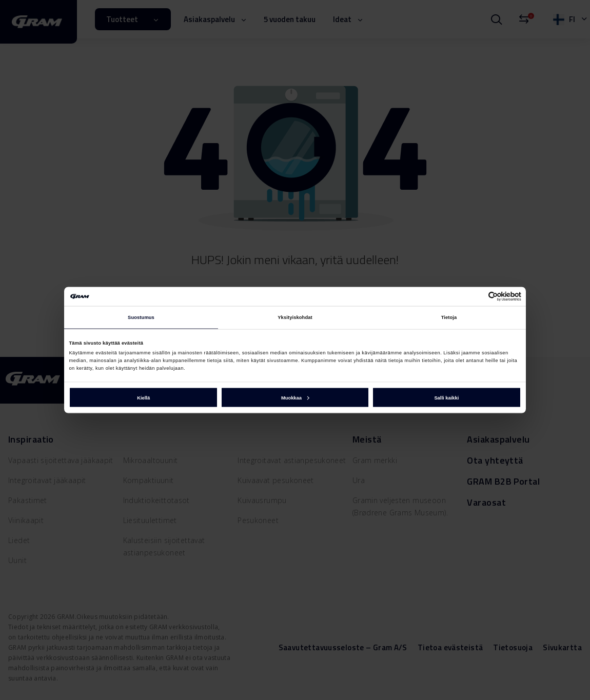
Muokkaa (295, 397)
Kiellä (143, 397)
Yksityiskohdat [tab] (295, 317)
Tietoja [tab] (449, 317)
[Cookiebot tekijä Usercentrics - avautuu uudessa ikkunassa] (476, 296)
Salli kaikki (446, 397)
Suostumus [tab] (141, 317)
